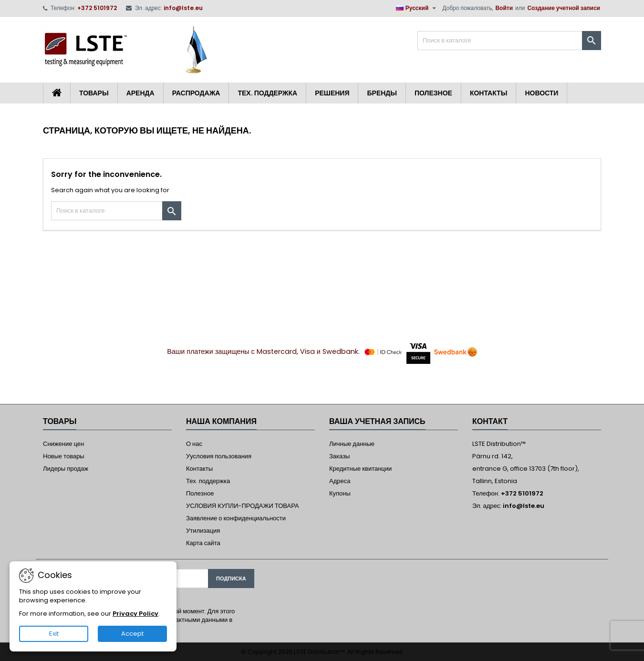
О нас (194, 444)
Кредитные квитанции (360, 469)
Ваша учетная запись (377, 421)
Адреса (340, 481)
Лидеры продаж (66, 469)
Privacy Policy (135, 614)
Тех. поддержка (267, 93)
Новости (541, 93)
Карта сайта (203, 543)
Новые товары (64, 456)
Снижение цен (63, 444)
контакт (490, 421)
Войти (504, 8)
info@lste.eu (183, 8)
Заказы (339, 456)
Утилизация (203, 531)
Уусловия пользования (219, 456)
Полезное (433, 93)
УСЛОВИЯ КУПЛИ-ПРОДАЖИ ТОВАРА (243, 506)
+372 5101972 (97, 8)
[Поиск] (509, 41)
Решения (332, 93)
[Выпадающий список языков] (417, 8)
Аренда (140, 93)
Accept (132, 634)
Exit (54, 634)
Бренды (382, 93)
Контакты (488, 93)
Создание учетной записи (564, 8)
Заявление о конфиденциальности (236, 518)
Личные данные (352, 444)
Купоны (340, 493)
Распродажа (196, 93)
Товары (94, 93)
